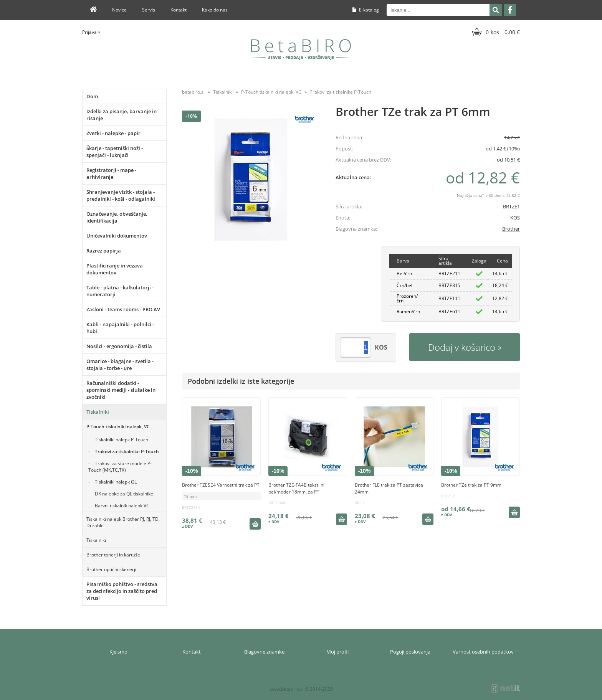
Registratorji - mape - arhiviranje (111, 173)
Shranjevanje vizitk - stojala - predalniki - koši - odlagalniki (121, 195)
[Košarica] (495, 32)
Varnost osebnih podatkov (483, 652)
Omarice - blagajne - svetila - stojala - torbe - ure (120, 365)
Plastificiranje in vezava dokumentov (115, 269)
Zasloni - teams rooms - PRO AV (123, 309)
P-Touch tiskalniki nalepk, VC (118, 427)
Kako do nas (215, 10)
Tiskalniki (98, 412)
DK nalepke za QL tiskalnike (124, 494)
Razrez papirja (104, 251)
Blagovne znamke (264, 652)
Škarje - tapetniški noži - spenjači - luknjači (115, 152)
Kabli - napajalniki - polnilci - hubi (120, 328)
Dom (92, 96)
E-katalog (366, 10)
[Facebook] (510, 10)
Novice (119, 10)
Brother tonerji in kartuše (113, 555)
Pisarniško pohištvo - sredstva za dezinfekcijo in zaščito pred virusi (122, 591)
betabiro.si (193, 92)
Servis (149, 10)
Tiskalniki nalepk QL (116, 482)
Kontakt (179, 10)
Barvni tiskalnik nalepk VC (122, 506)
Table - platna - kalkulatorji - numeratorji (120, 291)
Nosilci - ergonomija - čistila (119, 346)
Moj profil (337, 652)
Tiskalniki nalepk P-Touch (122, 440)
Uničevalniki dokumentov (117, 236)
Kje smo (118, 652)
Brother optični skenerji (111, 569)
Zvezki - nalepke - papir (113, 133)
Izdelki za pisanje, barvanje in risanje (122, 115)
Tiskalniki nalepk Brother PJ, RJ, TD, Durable (123, 522)
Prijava (91, 32)
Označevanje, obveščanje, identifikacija (117, 217)
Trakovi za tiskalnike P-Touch (127, 452)
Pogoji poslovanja (410, 652)
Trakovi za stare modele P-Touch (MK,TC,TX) (120, 467)
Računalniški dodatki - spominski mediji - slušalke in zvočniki (121, 390)
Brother (511, 229)
